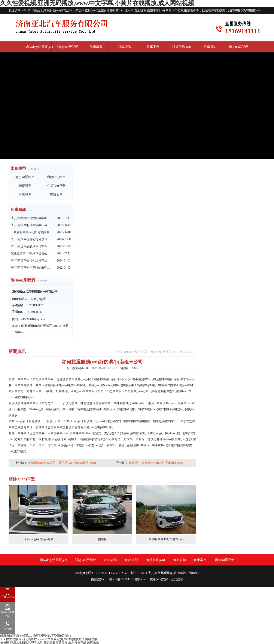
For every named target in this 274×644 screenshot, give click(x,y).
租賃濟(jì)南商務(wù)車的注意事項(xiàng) (156, 463)
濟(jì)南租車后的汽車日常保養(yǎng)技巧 (32, 246)
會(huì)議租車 (25, 177)
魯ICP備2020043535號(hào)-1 (128, 579)
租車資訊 (125, 47)
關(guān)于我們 (68, 47)
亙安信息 (177, 579)
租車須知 (210, 47)
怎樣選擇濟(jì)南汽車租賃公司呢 (32, 253)
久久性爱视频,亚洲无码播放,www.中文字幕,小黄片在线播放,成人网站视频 (48, 639)
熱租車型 (96, 47)
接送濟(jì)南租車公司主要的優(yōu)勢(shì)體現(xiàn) (62, 463)
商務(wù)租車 (56, 177)
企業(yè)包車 (56, 186)
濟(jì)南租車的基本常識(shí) (29, 225)
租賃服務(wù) (182, 47)
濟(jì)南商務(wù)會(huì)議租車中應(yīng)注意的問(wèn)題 (32, 218)
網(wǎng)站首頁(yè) (39, 47)
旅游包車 (56, 194)
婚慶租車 (25, 186)
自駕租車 (25, 194)
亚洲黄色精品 (77, 642)
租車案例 (153, 47)
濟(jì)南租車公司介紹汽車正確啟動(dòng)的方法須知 (32, 261)
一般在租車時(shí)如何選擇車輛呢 (32, 232)
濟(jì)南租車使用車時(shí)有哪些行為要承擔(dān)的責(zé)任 (32, 268)
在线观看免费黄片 (55, 642)
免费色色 (93, 642)
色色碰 (4, 642)
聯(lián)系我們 (238, 47)
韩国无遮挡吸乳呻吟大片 (26, 642)
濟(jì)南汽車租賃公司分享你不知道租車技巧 (32, 239)
